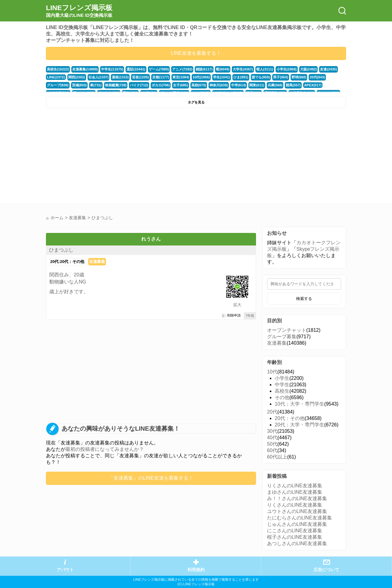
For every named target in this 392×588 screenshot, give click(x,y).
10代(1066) (201, 77)
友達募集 (97, 262)
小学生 (282, 378)
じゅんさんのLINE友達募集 (297, 524)
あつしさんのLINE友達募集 (297, 543)
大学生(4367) (243, 69)
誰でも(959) (261, 77)
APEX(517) (313, 85)
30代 (272, 431)
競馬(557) (293, 85)
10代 (272, 372)
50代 (272, 444)
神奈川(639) (219, 85)
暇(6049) (223, 69)
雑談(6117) (204, 69)
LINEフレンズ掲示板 (79, 11)
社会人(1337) (99, 77)
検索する (304, 299)
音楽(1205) (140, 77)
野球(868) (299, 77)
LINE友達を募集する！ (196, 53)
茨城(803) (79, 85)
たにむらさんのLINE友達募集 (300, 518)
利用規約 (196, 570)
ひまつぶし (61, 250)
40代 (272, 438)
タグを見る (196, 102)
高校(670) (199, 85)
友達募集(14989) (85, 69)
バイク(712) (139, 85)
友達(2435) (328, 69)
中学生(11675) (112, 69)
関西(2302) (77, 77)
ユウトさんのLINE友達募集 (297, 511)
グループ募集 (282, 337)
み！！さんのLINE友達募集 (297, 498)
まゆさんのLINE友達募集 (295, 492)
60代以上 (277, 457)
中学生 (282, 385)
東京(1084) (181, 77)
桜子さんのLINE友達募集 (295, 537)
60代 (272, 450)
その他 (282, 397)
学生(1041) (222, 77)
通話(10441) (136, 69)
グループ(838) (58, 85)
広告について (326, 570)
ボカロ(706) (161, 85)
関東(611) (257, 85)
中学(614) (239, 85)
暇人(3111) (265, 69)
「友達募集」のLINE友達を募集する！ (151, 478)
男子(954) (281, 77)
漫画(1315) (120, 77)
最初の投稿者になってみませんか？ (105, 449)
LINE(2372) (56, 77)
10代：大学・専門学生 (300, 404)
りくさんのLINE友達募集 (295, 486)
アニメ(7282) (182, 69)
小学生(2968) (287, 69)
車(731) (96, 85)
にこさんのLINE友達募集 (295, 531)
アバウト (65, 570)
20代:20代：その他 (67, 262)
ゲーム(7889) (159, 69)
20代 (272, 412)
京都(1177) (161, 77)
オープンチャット (287, 330)
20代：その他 (290, 418)
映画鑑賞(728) (116, 85)
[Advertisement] (120, 157)
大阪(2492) (309, 69)
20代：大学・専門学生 (300, 425)
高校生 (282, 391)
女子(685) (181, 85)
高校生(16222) (58, 69)
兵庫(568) (275, 85)
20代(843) (317, 77)
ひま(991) (241, 77)
